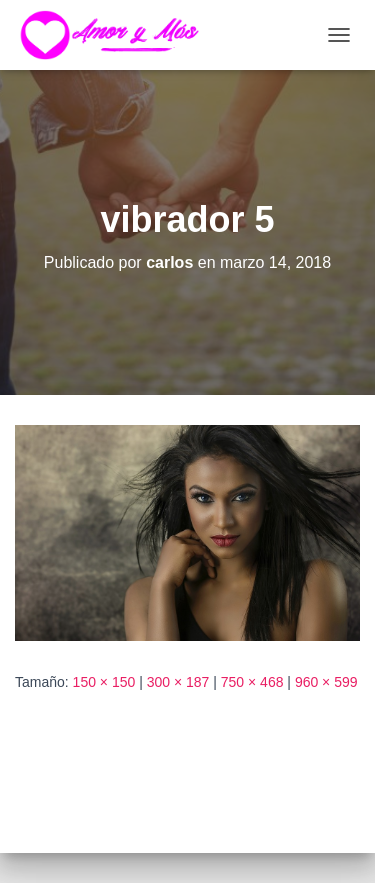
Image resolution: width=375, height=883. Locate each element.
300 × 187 (178, 682)
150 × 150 (104, 682)
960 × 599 (326, 682)
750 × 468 (252, 682)
